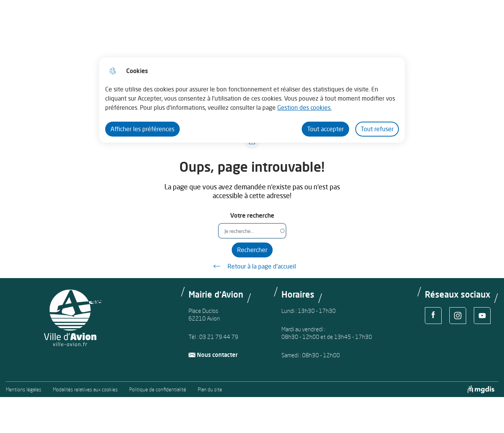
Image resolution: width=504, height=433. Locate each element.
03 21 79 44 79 (219, 337)
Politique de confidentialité (158, 390)
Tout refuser (377, 129)
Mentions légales (24, 390)
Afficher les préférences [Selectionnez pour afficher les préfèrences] (142, 129)
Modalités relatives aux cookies (85, 390)
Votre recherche (252, 216)
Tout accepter (325, 129)
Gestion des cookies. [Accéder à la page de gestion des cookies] (304, 107)
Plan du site (210, 390)
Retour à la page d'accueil (252, 266)
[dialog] (252, 100)
